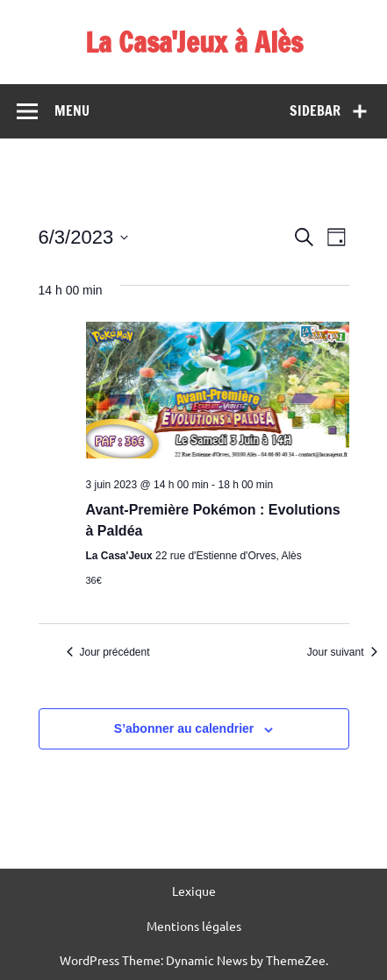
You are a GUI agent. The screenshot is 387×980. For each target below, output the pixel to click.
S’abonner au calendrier (184, 728)
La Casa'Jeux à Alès (194, 42)
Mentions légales (194, 926)
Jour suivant (342, 652)
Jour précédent (108, 652)
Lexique (194, 891)
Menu (72, 110)
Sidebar (315, 110)
